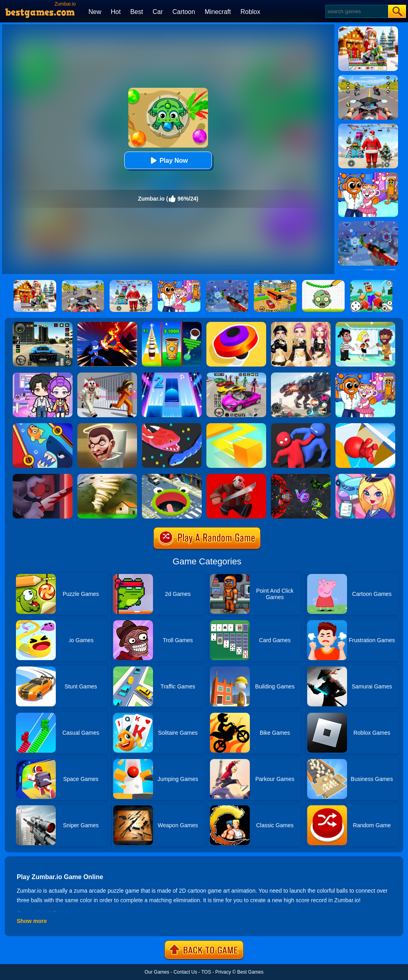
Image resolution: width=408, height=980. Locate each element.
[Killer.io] (43, 477)
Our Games (157, 972)
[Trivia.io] (365, 426)
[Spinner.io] (236, 325)
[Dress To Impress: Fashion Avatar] (301, 325)
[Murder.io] (236, 477)
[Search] (356, 11)
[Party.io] (301, 426)
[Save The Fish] (43, 426)
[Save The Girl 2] (365, 325)
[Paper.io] (236, 426)
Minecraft (218, 12)
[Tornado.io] (107, 477)
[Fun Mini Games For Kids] (365, 375)
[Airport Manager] (365, 477)
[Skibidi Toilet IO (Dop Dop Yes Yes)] (107, 426)
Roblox (250, 12)
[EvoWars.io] (301, 477)
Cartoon (184, 12)
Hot (116, 12)
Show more (32, 921)
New (95, 12)
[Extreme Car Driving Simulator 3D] (43, 325)
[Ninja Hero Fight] (107, 325)
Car (158, 12)
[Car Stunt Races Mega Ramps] (236, 375)
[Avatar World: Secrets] (43, 375)
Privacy (223, 972)
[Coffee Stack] (172, 325)
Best (137, 12)
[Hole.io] (172, 477)
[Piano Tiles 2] (172, 375)
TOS (206, 972)
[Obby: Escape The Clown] (107, 375)
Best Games (250, 972)
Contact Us (185, 972)
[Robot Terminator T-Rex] (301, 375)
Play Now (168, 161)
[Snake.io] (172, 426)
